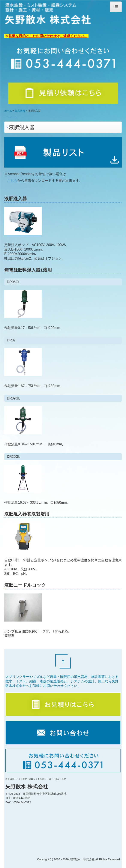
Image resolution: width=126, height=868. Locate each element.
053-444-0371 (22, 798)
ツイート (12, 117)
